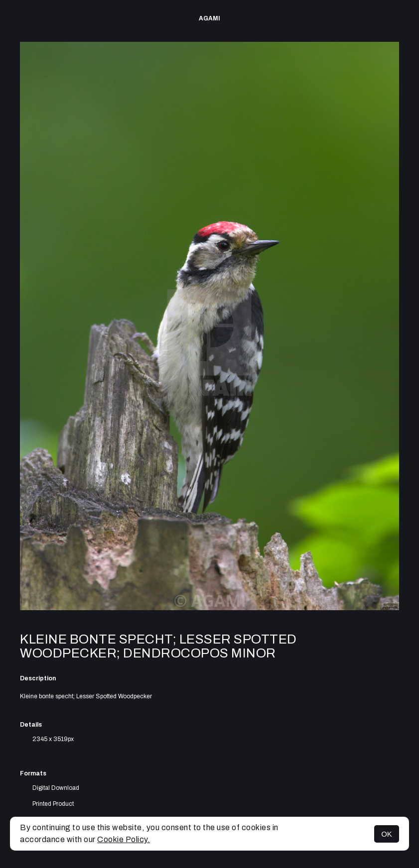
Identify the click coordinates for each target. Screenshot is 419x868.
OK (387, 834)
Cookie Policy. (124, 839)
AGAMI (209, 18)
